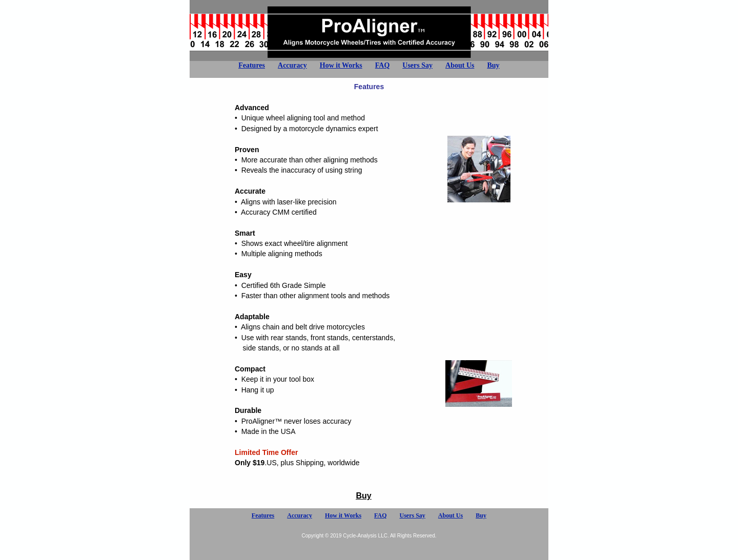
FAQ (383, 65)
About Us (460, 65)
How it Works (341, 65)
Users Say (417, 65)
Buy (493, 65)
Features (252, 65)
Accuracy (292, 65)
